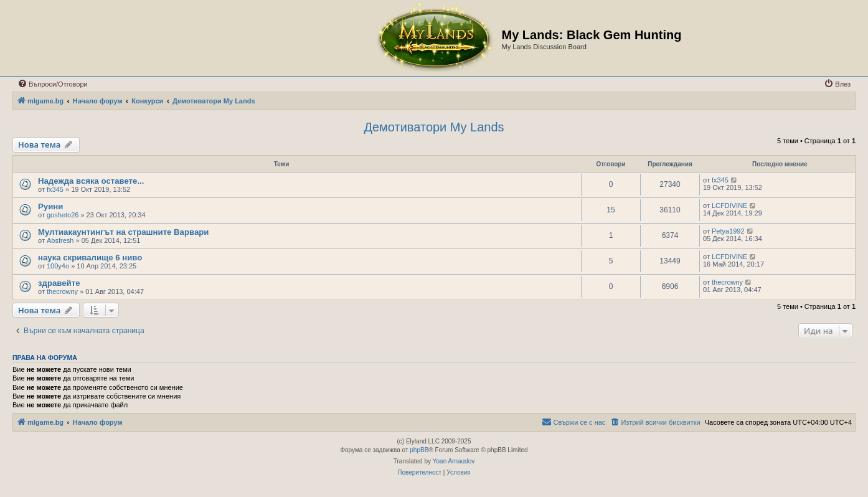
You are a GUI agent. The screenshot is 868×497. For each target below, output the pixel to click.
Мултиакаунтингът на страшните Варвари (123, 232)
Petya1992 (728, 231)
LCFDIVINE (729, 206)
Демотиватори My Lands (434, 127)
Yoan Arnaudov (454, 461)
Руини (50, 206)
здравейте (59, 283)
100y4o (58, 266)
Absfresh (60, 240)
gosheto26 (63, 215)
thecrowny (62, 291)
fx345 (55, 189)
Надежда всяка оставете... (91, 181)
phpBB (419, 450)
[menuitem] (53, 84)
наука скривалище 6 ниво (90, 258)
